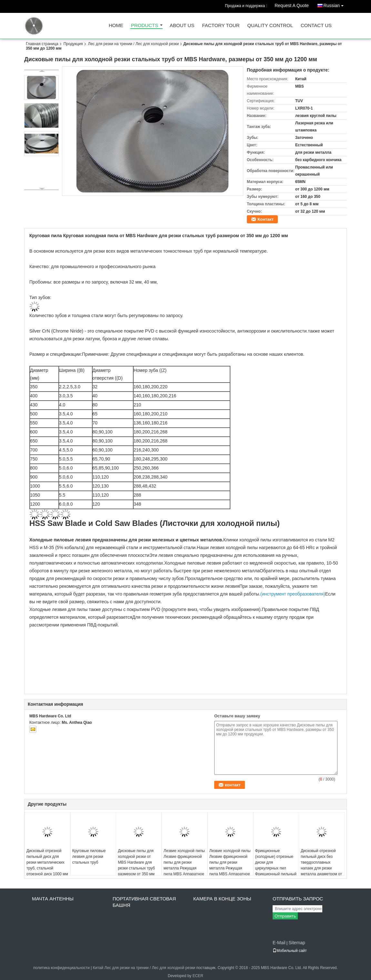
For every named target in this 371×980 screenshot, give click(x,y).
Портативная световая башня (144, 902)
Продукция (73, 44)
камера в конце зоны (222, 899)
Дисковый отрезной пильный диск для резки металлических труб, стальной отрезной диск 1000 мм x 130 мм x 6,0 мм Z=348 (47, 868)
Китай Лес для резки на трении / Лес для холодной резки (144, 968)
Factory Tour (221, 26)
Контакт (266, 219)
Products (145, 26)
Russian (335, 4)
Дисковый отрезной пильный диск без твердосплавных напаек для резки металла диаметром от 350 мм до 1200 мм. (321, 865)
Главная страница (42, 44)
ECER (198, 976)
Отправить (285, 916)
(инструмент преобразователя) (293, 594)
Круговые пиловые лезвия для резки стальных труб (89, 857)
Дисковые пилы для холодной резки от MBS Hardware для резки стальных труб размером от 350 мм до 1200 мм (136, 865)
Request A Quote (292, 5)
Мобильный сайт (290, 951)
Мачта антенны (53, 899)
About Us (182, 26)
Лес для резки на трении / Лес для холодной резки (134, 44)
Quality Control (270, 26)
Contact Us (316, 26)
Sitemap (297, 943)
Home (116, 26)
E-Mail (279, 943)
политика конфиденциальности (61, 968)
